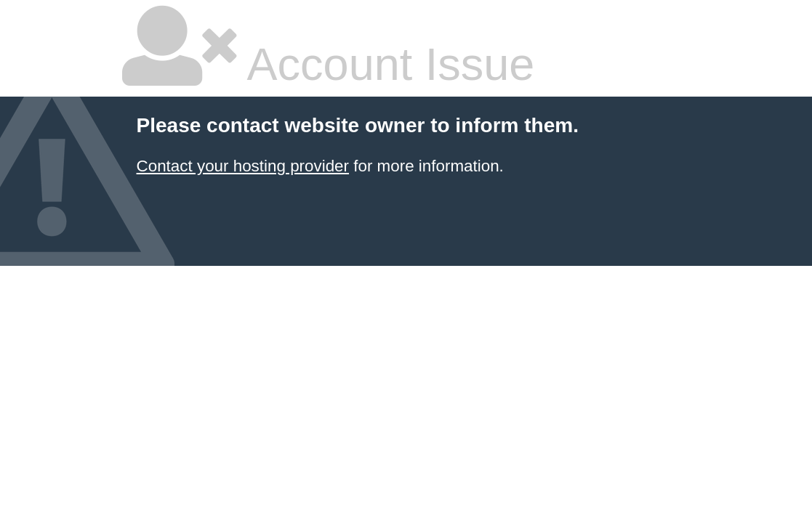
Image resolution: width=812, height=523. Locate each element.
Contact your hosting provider (243, 166)
